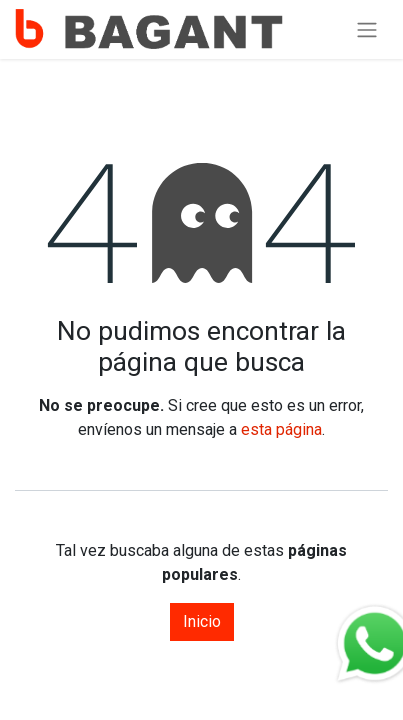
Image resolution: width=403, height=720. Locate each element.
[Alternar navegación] (367, 29)
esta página (281, 429)
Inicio (202, 621)
